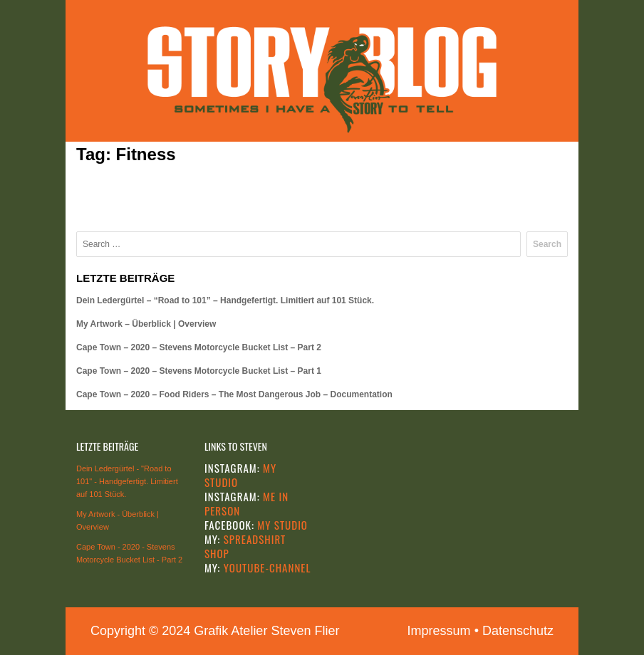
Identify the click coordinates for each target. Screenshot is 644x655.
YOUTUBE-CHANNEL (265, 567)
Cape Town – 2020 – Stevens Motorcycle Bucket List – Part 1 (199, 371)
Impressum (439, 631)
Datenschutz (518, 631)
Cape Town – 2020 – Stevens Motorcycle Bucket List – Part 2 (199, 347)
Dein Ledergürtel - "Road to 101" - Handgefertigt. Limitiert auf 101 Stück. (127, 481)
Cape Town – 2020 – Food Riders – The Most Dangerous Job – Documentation (234, 394)
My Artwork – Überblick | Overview (146, 324)
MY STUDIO (281, 525)
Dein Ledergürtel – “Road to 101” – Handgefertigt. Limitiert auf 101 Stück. (225, 300)
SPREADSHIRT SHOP (245, 546)
